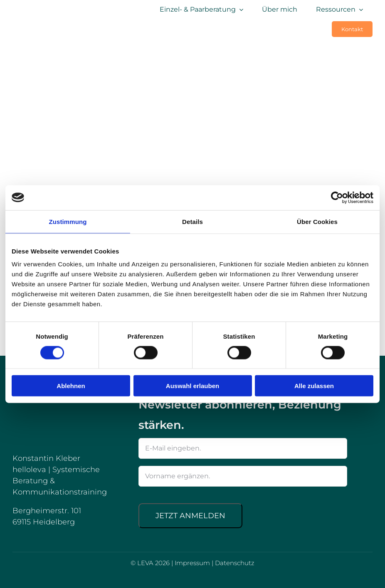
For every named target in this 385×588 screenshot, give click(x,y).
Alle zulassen (314, 386)
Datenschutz (235, 563)
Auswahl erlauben (192, 386)
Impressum (192, 563)
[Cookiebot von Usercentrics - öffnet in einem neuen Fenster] (337, 197)
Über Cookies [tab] (317, 221)
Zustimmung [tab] (68, 221)
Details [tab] (192, 221)
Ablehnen (71, 386)
